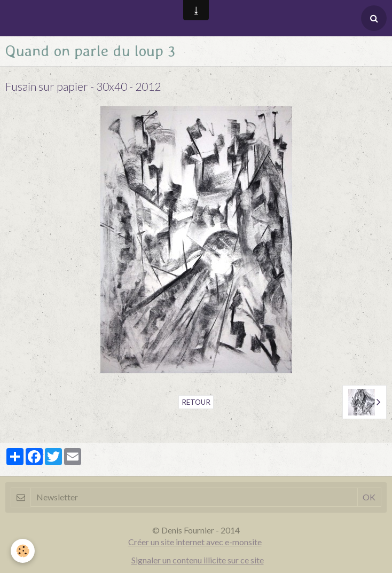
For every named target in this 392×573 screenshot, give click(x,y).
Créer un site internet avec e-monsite (195, 542)
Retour (196, 402)
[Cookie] (23, 551)
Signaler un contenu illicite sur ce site (198, 560)
